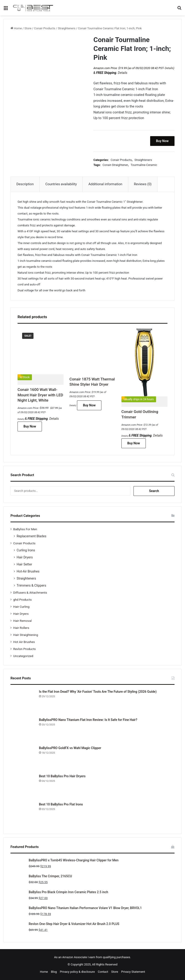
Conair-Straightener (115, 165)
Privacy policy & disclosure (77, 972)
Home (18, 28)
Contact (103, 972)
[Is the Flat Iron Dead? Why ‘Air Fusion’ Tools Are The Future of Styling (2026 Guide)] (23, 702)
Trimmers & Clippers (31, 585)
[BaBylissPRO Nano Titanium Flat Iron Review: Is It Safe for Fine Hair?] (23, 730)
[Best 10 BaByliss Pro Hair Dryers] (23, 786)
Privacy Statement (133, 972)
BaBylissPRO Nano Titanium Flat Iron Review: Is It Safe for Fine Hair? (88, 720)
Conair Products (45, 28)
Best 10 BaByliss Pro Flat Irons (61, 804)
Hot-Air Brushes (28, 571)
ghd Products (22, 600)
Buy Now (162, 141)
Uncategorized (23, 656)
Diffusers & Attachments (30, 592)
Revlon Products (24, 649)
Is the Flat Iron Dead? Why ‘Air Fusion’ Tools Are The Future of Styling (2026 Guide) (98, 692)
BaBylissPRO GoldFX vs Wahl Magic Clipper (70, 748)
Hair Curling (21, 607)
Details (169, 68)
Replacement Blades (31, 536)
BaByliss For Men (25, 529)
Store (28, 28)
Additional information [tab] (105, 184)
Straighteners (67, 28)
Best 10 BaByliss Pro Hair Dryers (62, 776)
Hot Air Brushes (24, 642)
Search (154, 491)
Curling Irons (26, 550)
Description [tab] (25, 184)
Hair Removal (22, 621)
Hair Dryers (25, 557)
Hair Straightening (26, 635)
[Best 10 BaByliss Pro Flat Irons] (23, 815)
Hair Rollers (21, 628)
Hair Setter (24, 564)
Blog (54, 972)
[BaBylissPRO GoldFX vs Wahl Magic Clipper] (23, 758)
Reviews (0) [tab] (143, 184)
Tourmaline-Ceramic (144, 165)
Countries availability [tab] (61, 184)
